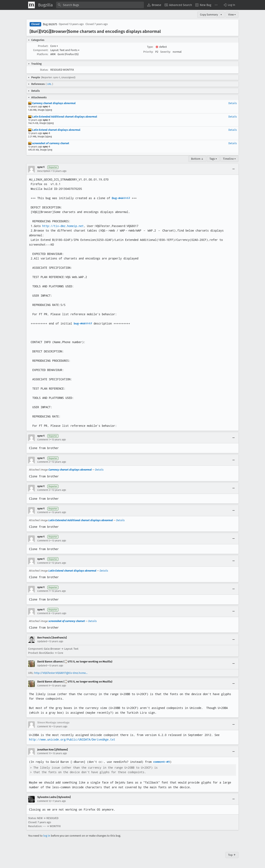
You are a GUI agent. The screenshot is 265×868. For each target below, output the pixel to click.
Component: (41, 50)
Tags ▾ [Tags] (213, 159)
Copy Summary (209, 15)
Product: (43, 46)
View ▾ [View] (232, 15)
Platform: (43, 54)
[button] (229, 5)
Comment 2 (44, 462)
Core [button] (54, 46)
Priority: (148, 52)
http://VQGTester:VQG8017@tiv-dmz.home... (61, 673)
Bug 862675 (50, 24)
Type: (150, 47)
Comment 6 (44, 563)
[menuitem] (154, 5)
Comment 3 (44, 490)
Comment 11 (44, 753)
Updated (42, 641)
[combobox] (100, 5)
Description (44, 171)
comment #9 (161, 762)
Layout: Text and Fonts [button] (65, 50)
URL (49, 84)
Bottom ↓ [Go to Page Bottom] (197, 159)
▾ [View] (221, 15)
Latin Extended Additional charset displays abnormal (63, 117)
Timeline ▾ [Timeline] (229, 159)
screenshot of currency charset (49, 143)
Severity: (165, 52)
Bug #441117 (121, 198)
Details (233, 103)
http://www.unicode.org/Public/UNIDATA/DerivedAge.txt (72, 740)
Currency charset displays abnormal (52, 103)
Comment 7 (43, 591)
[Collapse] (234, 169)
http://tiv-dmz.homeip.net (63, 226)
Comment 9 (44, 686)
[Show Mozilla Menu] (31, 5)
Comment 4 (44, 512)
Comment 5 (44, 541)
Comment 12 (44, 801)
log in (47, 836)
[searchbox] (100, 5)
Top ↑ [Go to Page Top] (232, 855)
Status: (44, 70)
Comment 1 (43, 440)
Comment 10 (44, 727)
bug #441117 (83, 323)
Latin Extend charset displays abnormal (54, 130)
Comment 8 (44, 613)
